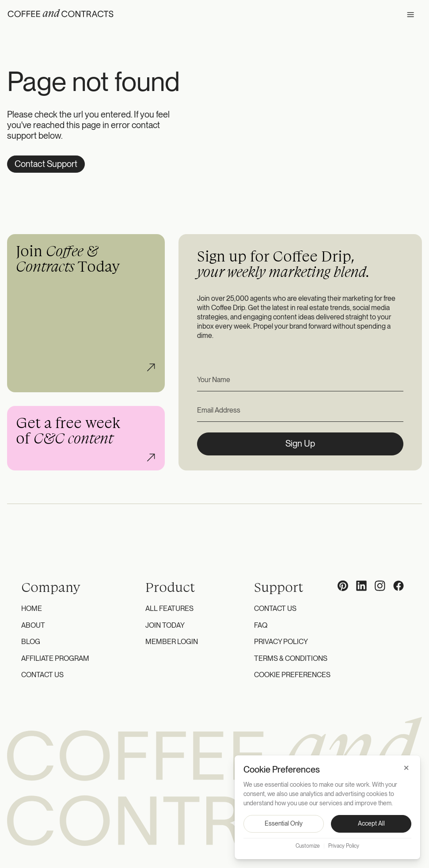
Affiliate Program (55, 658)
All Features (169, 608)
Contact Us (42, 675)
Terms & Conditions (291, 658)
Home (32, 608)
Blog (31, 642)
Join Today (165, 625)
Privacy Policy (281, 642)
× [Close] (406, 768)
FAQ (261, 625)
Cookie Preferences (292, 675)
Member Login (172, 642)
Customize (308, 846)
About (33, 625)
